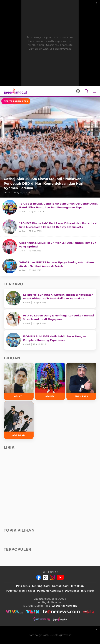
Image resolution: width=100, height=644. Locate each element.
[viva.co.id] (14, 612)
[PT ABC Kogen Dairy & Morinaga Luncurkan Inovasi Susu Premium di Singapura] (50, 319)
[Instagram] (52, 577)
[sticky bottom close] (97, 628)
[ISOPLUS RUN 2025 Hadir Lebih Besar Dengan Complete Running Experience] (50, 340)
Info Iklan (77, 586)
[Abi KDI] (19, 381)
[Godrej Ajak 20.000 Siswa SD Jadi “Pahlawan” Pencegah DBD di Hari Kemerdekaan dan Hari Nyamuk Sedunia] (50, 147)
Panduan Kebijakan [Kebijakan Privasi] (50, 591)
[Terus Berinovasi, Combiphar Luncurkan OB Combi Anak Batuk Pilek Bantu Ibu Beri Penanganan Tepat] (50, 207)
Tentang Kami (41, 586)
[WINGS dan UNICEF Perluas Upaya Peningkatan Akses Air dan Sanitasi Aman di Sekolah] (50, 266)
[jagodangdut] (60, 619)
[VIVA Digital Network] (63, 606)
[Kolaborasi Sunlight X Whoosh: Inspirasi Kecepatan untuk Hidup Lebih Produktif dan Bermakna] (50, 298)
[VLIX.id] (33, 612)
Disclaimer (72, 591)
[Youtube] (60, 577)
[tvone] (61, 612)
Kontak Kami (61, 586)
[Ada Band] (19, 420)
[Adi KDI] (50, 381)
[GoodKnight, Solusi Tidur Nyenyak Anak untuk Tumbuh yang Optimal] (50, 246)
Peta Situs (23, 586)
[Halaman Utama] (15, 91)
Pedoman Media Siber (21, 591)
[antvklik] (89, 612)
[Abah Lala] (81, 381)
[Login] (78, 91)
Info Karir (88, 591)
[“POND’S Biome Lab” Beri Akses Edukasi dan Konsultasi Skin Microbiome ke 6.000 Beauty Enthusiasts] (50, 227)
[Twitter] (46, 577)
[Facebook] (39, 577)
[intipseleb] (41, 619)
